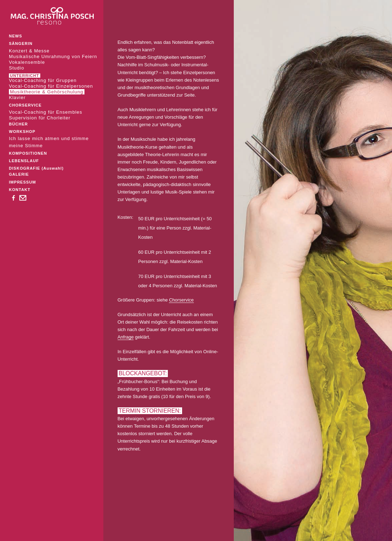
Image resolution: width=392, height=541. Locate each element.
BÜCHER (18, 124)
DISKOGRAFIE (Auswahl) (36, 168)
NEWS (16, 36)
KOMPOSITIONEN (28, 153)
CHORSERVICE (25, 105)
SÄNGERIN (21, 43)
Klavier (17, 97)
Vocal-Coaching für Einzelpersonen (51, 86)
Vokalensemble (27, 62)
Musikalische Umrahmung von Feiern (53, 56)
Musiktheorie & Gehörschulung (47, 92)
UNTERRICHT (25, 76)
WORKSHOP (22, 132)
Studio (17, 68)
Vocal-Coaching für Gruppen (43, 80)
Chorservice (181, 300)
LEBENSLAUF (24, 161)
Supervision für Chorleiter (40, 118)
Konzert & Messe (29, 51)
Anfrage (126, 337)
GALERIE (19, 174)
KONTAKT (20, 190)
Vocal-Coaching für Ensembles (46, 112)
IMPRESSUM (22, 182)
